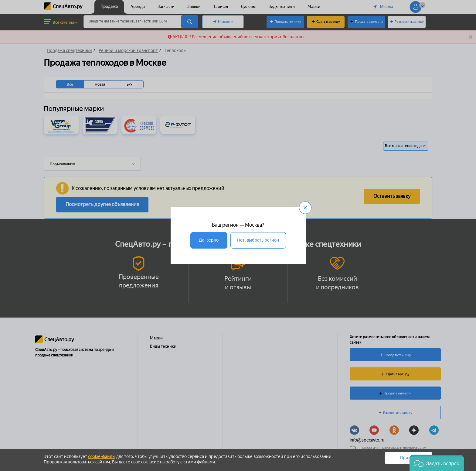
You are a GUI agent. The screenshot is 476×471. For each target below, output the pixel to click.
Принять (408, 458)
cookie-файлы (102, 457)
